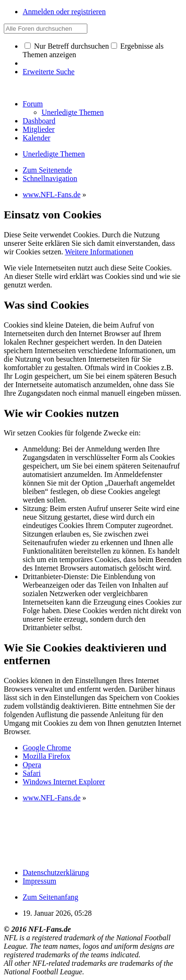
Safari (32, 773)
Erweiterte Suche (49, 72)
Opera (32, 765)
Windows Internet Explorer (64, 782)
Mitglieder (39, 129)
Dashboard (39, 121)
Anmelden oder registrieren (64, 12)
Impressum (39, 881)
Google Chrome (47, 748)
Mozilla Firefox (46, 756)
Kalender (37, 138)
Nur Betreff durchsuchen (67, 46)
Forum (33, 104)
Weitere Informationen (99, 252)
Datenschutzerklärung (56, 872)
